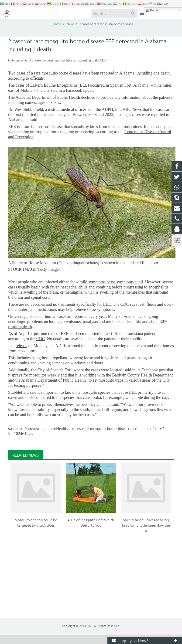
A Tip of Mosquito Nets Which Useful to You (91, 532)
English (153, 10)
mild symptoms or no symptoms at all (111, 291)
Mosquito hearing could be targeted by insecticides (36, 532)
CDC (40, 348)
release (21, 355)
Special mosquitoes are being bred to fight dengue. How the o (146, 534)
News (91, 24)
